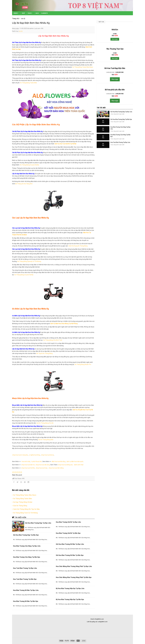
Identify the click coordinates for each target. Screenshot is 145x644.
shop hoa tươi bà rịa (47, 455)
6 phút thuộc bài (36, 461)
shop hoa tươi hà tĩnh (28, 468)
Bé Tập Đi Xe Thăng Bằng (45, 353)
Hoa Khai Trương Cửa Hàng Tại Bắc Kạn (120, 136)
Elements (45, 13)
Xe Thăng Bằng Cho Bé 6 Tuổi (53, 340)
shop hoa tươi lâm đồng (56, 468)
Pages (30, 13)
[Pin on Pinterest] (25, 482)
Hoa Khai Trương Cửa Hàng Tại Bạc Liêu (120, 128)
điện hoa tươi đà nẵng (59, 461)
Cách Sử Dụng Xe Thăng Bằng (78, 246)
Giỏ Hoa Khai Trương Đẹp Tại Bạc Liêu (121, 112)
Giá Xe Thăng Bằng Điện (46, 440)
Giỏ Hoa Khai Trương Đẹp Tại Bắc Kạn (121, 119)
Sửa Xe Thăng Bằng (20, 506)
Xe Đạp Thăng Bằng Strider (23, 502)
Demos (16, 13)
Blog (37, 13)
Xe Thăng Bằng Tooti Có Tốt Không (25, 513)
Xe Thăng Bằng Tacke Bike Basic (83, 67)
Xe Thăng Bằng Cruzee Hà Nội (29, 165)
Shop (23, 13)
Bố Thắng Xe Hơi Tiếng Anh (24, 184)
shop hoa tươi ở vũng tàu (20, 455)
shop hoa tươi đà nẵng (43, 465)
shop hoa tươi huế (41, 468)
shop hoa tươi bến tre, (28, 465)
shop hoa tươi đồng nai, (65, 465)
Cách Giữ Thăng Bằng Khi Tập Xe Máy (26, 509)
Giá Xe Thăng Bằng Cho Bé (45, 423)
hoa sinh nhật (26, 461)
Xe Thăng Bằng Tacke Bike (28, 83)
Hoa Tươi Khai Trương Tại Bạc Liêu (120, 142)
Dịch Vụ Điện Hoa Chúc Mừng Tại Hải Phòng (64, 324)
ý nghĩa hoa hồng (35, 455)
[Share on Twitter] (18, 482)
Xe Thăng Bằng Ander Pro (83, 364)
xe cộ (21, 31)
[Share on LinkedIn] (28, 482)
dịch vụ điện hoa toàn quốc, (75, 461)
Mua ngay (115, 39)
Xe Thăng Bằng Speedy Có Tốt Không (29, 261)
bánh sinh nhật (79, 465)
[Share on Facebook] (14, 482)
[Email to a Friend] (21, 482)
